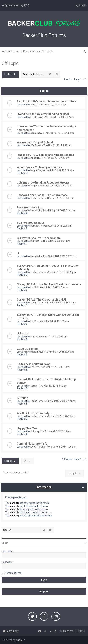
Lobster (35, 367)
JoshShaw (36, 133)
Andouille (36, 158)
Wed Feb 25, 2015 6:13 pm (61, 416)
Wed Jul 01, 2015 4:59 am (54, 287)
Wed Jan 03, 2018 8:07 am (60, 117)
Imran (34, 337)
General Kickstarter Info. (32, 444)
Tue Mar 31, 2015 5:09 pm (60, 352)
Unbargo (22, 333)
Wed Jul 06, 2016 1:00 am (60, 170)
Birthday (22, 398)
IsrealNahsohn (38, 211)
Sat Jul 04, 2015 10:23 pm (62, 256)
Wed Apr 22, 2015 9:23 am (53, 337)
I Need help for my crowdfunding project (43, 114)
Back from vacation (30, 207)
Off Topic (10, 63)
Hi (18, 253)
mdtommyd (37, 352)
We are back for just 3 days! (35, 142)
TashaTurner (37, 198)
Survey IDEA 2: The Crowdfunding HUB (42, 299)
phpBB (20, 640)
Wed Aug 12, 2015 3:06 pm (57, 226)
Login (5, 543)
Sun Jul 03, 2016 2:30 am (60, 186)
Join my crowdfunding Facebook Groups (43, 182)
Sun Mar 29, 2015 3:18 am (55, 367)
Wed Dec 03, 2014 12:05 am (62, 447)
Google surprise (27, 349)
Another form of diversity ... (35, 413)
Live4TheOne (38, 447)
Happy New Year (27, 428)
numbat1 (35, 226)
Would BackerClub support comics (40, 167)
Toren (34, 386)
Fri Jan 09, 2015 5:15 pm (58, 431)
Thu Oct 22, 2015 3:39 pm (61, 198)
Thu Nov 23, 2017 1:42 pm (57, 145)
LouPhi (34, 287)
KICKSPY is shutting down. (34, 364)
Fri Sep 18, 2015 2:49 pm (61, 211)
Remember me (13, 573)
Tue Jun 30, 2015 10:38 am (61, 303)
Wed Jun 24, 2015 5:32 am (54, 321)
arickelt (34, 105)
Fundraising (37, 117)
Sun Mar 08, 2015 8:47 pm (61, 401)
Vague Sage (37, 170)
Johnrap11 (36, 431)
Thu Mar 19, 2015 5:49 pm (53, 386)
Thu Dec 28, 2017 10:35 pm (59, 133)
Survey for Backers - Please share (39, 238)
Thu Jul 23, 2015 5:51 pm (56, 241)
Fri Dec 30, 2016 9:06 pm (56, 158)
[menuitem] (25, 5)
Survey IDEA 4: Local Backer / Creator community (49, 284)
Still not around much (31, 223)
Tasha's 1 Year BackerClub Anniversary (42, 195)
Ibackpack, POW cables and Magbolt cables (45, 155)
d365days (36, 145)
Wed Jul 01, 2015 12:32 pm (61, 272)
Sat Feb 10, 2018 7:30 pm (54, 105)
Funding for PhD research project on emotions (47, 101)
